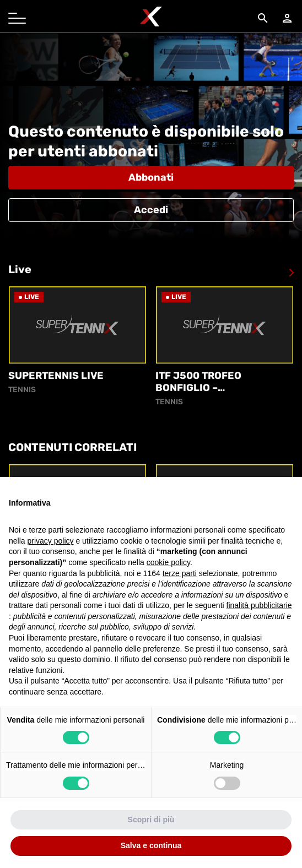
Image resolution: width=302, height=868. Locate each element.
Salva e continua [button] (151, 845)
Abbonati (151, 177)
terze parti (180, 573)
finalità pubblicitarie (259, 605)
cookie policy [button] (168, 562)
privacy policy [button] (50, 541)
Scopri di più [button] (151, 820)
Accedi (151, 210)
